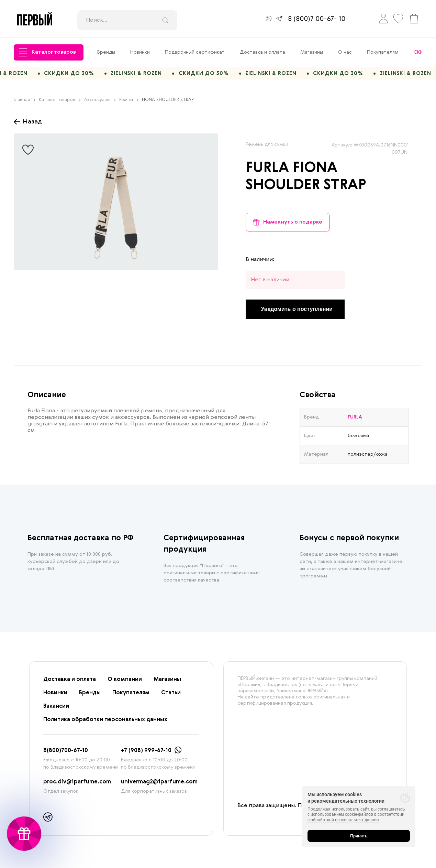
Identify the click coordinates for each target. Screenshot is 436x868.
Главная (25, 103)
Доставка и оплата (262, 52)
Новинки (140, 52)
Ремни (129, 103)
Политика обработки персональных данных (105, 723)
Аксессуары (100, 103)
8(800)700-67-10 (66, 754)
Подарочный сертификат (195, 52)
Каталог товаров (47, 52)
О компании (125, 683)
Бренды (106, 52)
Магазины (312, 52)
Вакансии (56, 709)
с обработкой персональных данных (343, 820)
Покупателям (383, 52)
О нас (345, 52)
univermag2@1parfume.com (159, 785)
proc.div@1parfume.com (77, 785)
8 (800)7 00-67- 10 (317, 19)
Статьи (171, 696)
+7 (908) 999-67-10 (146, 754)
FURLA (267, 171)
